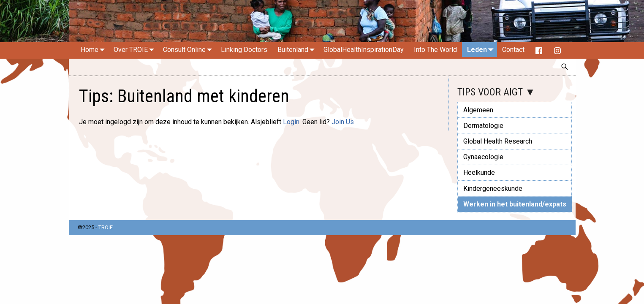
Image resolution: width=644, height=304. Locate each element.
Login (291, 122)
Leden (482, 50)
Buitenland (298, 50)
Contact (513, 50)
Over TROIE (136, 50)
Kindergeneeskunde (493, 189)
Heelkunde (479, 172)
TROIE (106, 227)
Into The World (435, 50)
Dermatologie (483, 126)
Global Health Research (498, 141)
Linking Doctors (244, 50)
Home (95, 50)
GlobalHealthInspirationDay (364, 50)
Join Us (343, 122)
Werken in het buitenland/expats (515, 204)
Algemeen (478, 110)
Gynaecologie (483, 157)
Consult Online (189, 50)
